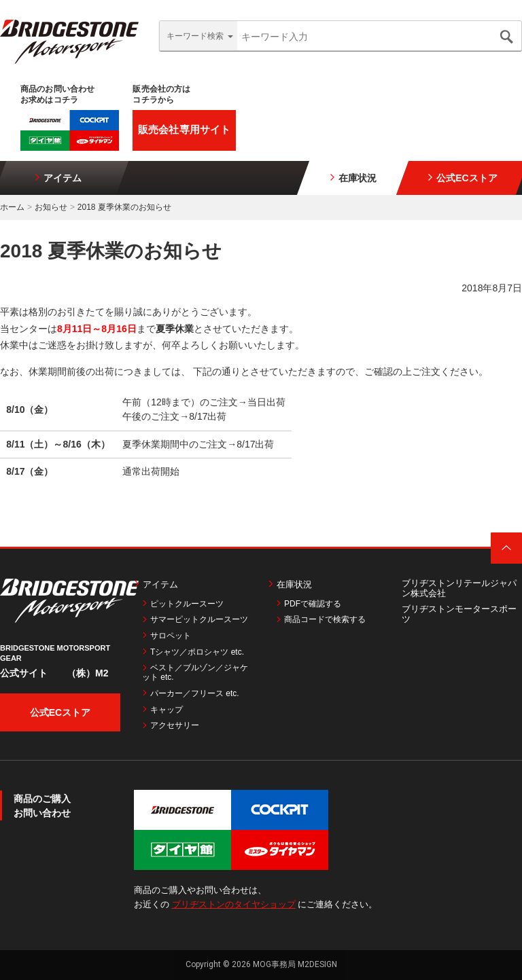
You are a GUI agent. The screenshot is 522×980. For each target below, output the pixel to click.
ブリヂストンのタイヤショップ (234, 904)
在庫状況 (353, 178)
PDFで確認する (309, 604)
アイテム (58, 178)
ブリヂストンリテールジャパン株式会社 (459, 588)
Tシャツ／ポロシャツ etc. (193, 652)
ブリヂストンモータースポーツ (459, 614)
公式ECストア (462, 178)
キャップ (162, 710)
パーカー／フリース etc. (191, 693)
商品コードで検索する (321, 619)
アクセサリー (171, 725)
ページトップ (506, 548)
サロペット (167, 636)
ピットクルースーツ (183, 604)
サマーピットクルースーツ (195, 619)
